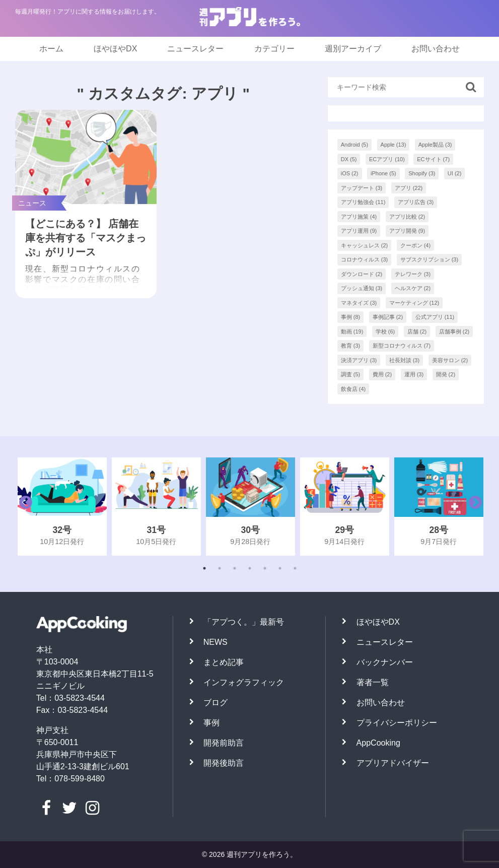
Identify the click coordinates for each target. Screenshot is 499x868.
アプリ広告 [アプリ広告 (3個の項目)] (416, 202)
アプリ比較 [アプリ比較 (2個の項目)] (407, 217)
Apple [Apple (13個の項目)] (394, 145)
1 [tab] (204, 568)
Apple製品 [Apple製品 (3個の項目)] (435, 145)
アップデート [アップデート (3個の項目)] (362, 188)
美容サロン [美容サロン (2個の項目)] (450, 360)
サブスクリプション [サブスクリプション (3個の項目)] (430, 259)
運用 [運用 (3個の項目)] (414, 374)
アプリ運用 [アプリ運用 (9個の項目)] (359, 231)
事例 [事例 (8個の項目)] (351, 317)
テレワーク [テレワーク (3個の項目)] (413, 274)
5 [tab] (265, 568)
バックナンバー (385, 662)
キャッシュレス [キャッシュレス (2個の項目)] (365, 245)
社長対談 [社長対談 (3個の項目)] (405, 360)
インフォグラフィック (244, 682)
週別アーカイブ (353, 49)
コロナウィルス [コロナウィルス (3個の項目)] (365, 259)
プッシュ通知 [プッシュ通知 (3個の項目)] (362, 288)
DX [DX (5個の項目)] (349, 159)
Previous (23, 506)
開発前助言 (224, 743)
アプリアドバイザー (393, 763)
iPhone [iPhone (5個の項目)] (383, 173)
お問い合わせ (436, 49)
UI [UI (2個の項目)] (455, 173)
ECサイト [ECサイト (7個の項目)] (433, 159)
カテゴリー (274, 49)
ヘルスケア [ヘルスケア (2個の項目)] (413, 288)
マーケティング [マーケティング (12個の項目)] (414, 303)
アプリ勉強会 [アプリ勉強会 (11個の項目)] (363, 202)
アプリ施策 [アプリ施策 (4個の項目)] (359, 217)
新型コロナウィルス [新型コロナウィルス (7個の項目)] (402, 346)
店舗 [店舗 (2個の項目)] (417, 331)
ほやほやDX (115, 49)
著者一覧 (373, 682)
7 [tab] (295, 568)
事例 (211, 723)
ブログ (216, 703)
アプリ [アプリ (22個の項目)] (409, 188)
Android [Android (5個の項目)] (354, 145)
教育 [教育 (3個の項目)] (351, 346)
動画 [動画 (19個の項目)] (352, 331)
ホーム (51, 49)
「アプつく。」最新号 (244, 622)
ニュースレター (195, 49)
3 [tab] (235, 568)
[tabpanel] (62, 507)
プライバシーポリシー (397, 723)
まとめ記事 (224, 662)
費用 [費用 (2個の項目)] (382, 374)
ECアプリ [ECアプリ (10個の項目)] (387, 159)
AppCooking (378, 743)
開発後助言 (224, 763)
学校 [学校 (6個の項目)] (385, 331)
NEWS (216, 642)
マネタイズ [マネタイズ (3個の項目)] (359, 303)
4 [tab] (250, 568)
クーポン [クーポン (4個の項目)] (416, 245)
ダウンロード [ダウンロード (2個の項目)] (362, 274)
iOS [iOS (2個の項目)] (350, 173)
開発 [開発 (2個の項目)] (446, 374)
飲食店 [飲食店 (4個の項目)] (353, 389)
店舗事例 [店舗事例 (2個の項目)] (454, 331)
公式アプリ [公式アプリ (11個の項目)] (435, 317)
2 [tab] (220, 568)
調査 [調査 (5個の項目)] (351, 374)
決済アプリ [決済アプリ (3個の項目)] (359, 360)
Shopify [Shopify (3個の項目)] (422, 173)
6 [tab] (280, 568)
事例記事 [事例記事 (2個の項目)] (388, 317)
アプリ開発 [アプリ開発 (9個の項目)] (407, 231)
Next (473, 506)
